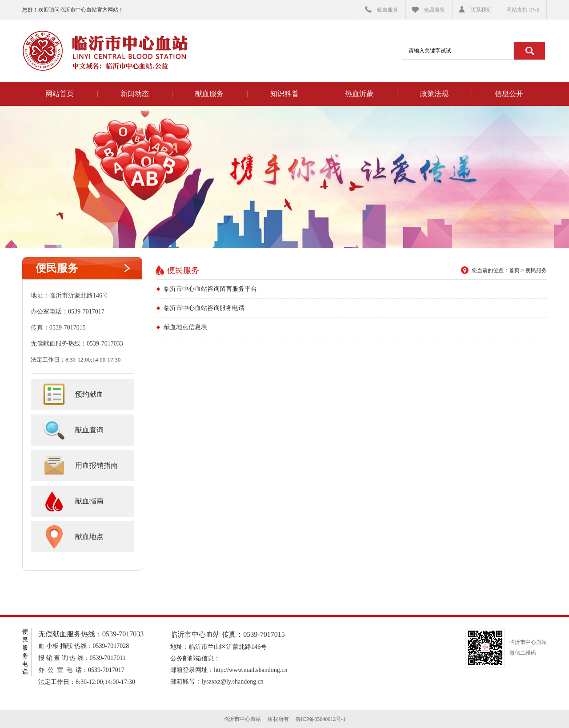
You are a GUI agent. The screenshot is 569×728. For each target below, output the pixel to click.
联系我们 (481, 10)
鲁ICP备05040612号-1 (321, 719)
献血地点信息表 (185, 327)
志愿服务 (434, 10)
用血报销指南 (96, 465)
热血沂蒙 (359, 94)
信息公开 (509, 94)
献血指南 (89, 501)
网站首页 (60, 94)
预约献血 (89, 394)
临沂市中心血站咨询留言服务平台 (210, 289)
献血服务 (388, 10)
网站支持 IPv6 (523, 10)
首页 (514, 270)
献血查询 (89, 430)
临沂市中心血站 (105, 51)
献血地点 (89, 537)
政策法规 (434, 94)
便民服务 (57, 268)
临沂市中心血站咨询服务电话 (204, 308)
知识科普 (284, 94)
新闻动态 (135, 94)
